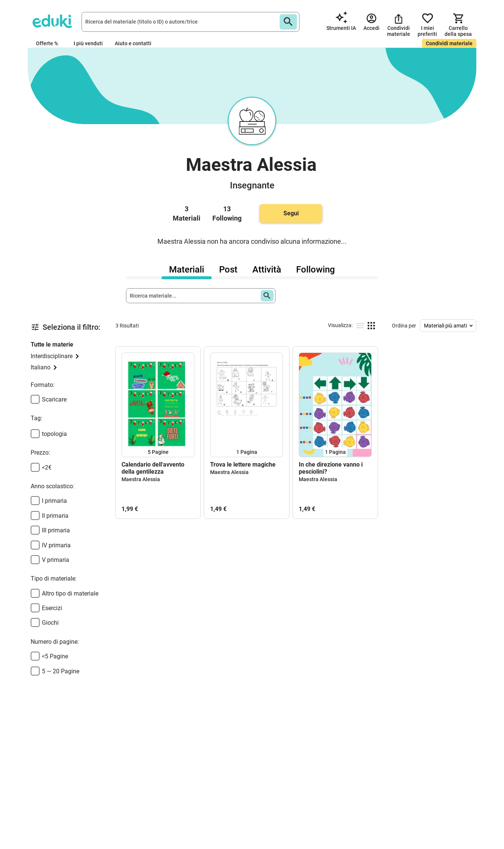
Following (316, 270)
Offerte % (47, 43)
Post (228, 270)
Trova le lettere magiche (243, 465)
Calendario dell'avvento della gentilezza (153, 468)
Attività (267, 270)
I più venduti (88, 43)
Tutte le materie (52, 344)
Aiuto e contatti (133, 43)
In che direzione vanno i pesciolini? (331, 468)
